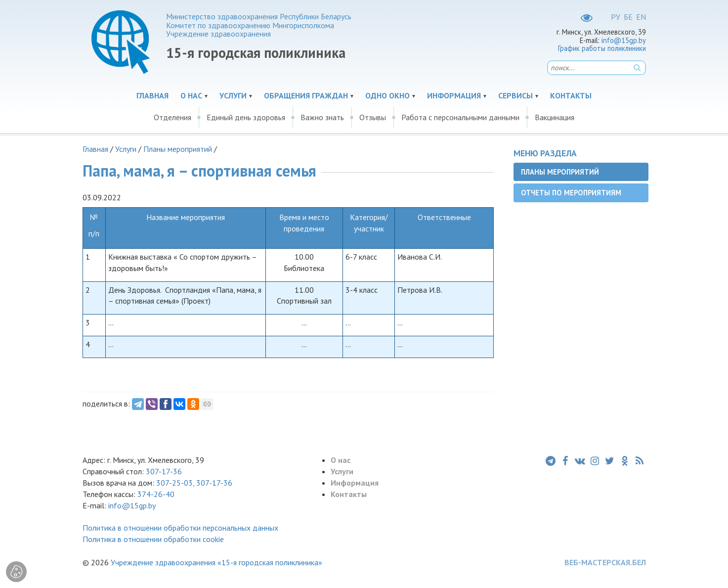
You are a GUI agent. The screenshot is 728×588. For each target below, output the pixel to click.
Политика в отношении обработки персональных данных (180, 528)
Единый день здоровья (246, 117)
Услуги (233, 95)
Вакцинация (555, 117)
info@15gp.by (624, 40)
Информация (454, 95)
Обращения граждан (306, 95)
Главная (152, 95)
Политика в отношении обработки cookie (153, 539)
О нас (191, 95)
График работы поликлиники (602, 48)
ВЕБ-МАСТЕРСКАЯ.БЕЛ (605, 562)
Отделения (172, 117)
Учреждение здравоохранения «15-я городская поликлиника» (216, 562)
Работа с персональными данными (460, 117)
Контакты (571, 95)
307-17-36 (164, 471)
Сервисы (515, 95)
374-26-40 (156, 494)
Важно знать (322, 117)
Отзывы (373, 117)
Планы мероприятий (178, 149)
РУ (616, 17)
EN (641, 17)
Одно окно (387, 95)
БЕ (628, 17)
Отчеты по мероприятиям (571, 193)
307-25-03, (176, 483)
